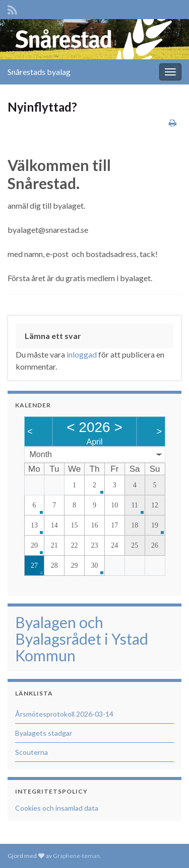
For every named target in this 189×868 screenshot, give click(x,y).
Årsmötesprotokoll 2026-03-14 (64, 714)
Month (41, 454)
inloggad (82, 354)
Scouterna (31, 752)
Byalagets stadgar (44, 733)
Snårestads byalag (39, 72)
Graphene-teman (76, 856)
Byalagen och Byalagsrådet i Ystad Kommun (82, 639)
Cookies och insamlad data (57, 808)
